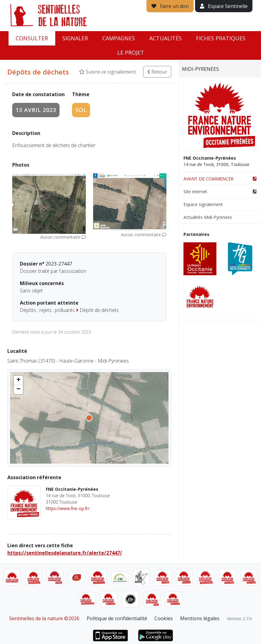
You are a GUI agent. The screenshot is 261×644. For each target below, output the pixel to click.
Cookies (164, 618)
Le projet (131, 52)
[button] (18, 380)
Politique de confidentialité (117, 618)
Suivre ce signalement (107, 72)
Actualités (165, 38)
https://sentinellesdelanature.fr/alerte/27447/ (65, 553)
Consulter (32, 38)
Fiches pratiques (221, 38)
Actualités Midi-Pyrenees (208, 217)
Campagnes (119, 38)
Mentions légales (200, 618)
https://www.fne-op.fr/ (68, 508)
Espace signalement (203, 204)
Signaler (75, 38)
